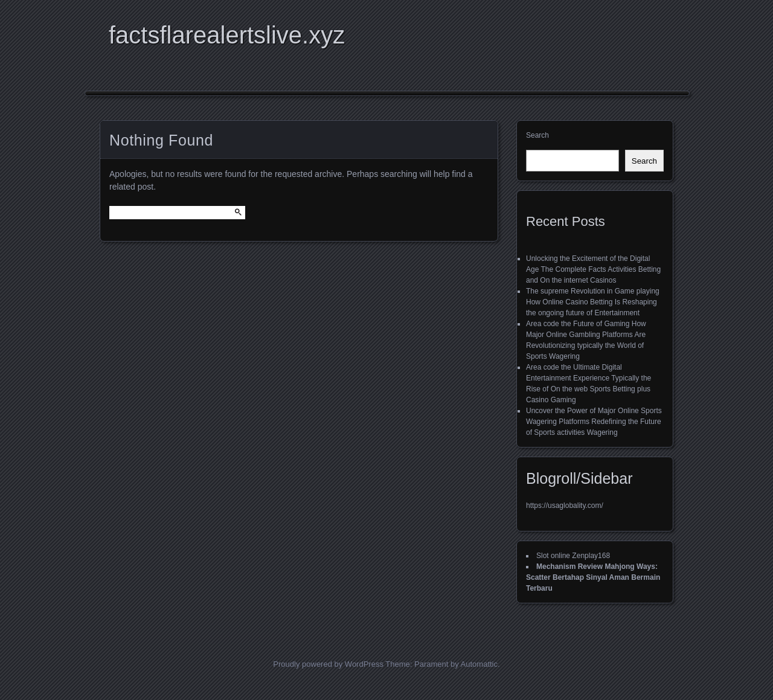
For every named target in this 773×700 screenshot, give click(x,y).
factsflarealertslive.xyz (227, 35)
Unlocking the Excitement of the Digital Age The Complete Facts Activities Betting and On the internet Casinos (593, 269)
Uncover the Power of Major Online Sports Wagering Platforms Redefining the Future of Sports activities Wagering (594, 422)
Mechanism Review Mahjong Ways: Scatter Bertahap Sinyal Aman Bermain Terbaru (593, 577)
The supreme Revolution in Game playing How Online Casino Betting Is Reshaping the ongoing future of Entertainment (593, 302)
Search (537, 135)
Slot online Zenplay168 (573, 556)
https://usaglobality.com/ (565, 506)
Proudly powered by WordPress (328, 664)
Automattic (479, 664)
